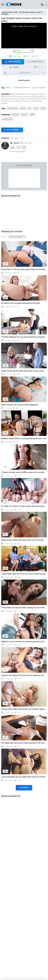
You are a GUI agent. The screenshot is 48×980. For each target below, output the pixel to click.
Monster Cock (12, 108)
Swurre (16, 143)
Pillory (36, 108)
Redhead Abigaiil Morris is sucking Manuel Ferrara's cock (24, 438)
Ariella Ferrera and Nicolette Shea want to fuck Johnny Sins (24, 371)
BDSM (43, 108)
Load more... (24, 788)
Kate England (40, 87)
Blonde (23, 108)
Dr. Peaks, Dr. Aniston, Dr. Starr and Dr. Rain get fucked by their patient (24, 506)
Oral (30, 108)
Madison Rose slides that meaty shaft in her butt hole (22, 540)
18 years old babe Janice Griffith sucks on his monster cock (24, 472)
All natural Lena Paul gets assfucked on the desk (21, 303)
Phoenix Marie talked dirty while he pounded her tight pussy (24, 709)
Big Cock (15, 115)
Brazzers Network (23, 87)
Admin (8, 87)
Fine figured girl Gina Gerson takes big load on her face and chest (24, 743)
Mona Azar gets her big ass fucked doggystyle (20, 405)
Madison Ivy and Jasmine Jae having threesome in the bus (24, 642)
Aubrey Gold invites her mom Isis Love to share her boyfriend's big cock (24, 574)
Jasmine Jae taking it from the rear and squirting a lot (23, 675)
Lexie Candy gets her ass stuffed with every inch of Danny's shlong (24, 777)
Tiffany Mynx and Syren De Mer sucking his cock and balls (24, 608)
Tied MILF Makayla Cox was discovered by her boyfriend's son (24, 337)
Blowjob (24, 115)
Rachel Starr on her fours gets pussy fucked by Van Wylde (24, 269)
